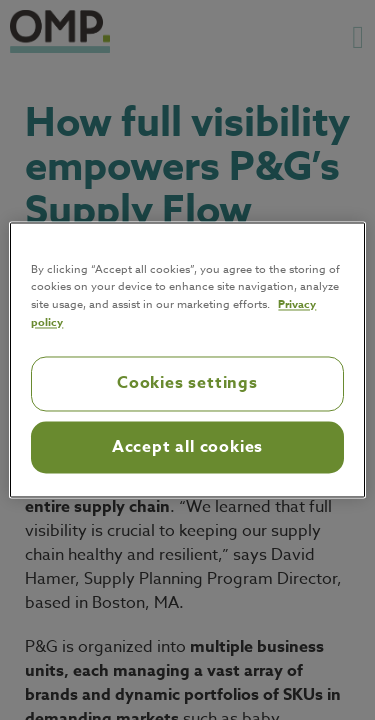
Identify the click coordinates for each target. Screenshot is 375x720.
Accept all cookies (187, 447)
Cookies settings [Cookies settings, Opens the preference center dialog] (187, 384)
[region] (187, 359)
